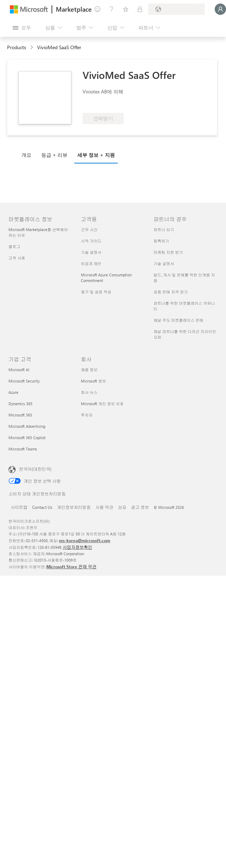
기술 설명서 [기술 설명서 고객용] (91, 252)
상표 (122, 507)
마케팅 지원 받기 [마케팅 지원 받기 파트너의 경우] (168, 252)
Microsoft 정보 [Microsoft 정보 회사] (93, 381)
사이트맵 (19, 507)
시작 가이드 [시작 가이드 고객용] (91, 241)
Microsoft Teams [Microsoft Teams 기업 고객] (23, 449)
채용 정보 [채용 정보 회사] (89, 370)
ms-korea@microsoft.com (85, 540)
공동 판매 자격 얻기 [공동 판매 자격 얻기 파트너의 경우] (171, 292)
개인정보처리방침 (74, 507)
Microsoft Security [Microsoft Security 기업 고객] (24, 381)
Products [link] (17, 47)
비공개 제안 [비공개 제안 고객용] (91, 263)
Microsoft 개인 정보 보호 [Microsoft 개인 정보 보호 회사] (102, 404)
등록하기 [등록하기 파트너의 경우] (161, 241)
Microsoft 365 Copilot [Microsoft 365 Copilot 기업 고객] (27, 438)
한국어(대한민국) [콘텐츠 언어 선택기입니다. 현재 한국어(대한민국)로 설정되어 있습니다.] (35, 469)
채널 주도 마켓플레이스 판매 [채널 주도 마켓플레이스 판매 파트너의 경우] (179, 320)
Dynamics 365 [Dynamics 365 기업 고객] (20, 404)
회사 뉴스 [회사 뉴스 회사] (89, 392)
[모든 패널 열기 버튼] (22, 28)
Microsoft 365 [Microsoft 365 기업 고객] (20, 415)
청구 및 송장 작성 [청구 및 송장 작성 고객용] (96, 292)
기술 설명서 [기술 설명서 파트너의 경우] (164, 263)
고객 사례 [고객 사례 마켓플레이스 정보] (17, 258)
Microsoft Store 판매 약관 (71, 567)
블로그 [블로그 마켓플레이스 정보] (14, 246)
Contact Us (42, 507)
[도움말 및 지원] (112, 9)
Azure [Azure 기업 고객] (13, 392)
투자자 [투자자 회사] (87, 415)
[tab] (28, 155)
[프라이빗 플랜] (140, 9)
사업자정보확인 (77, 547)
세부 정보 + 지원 (96, 155)
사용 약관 (104, 507)
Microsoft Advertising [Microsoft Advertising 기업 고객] (27, 426)
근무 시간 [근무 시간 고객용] (89, 229)
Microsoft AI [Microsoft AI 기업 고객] (19, 370)
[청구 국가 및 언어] (177, 9)
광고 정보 (140, 507)
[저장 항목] (126, 9)
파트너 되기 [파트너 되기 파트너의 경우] (164, 229)
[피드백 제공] (97, 9)
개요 (26, 155)
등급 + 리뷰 (54, 155)
